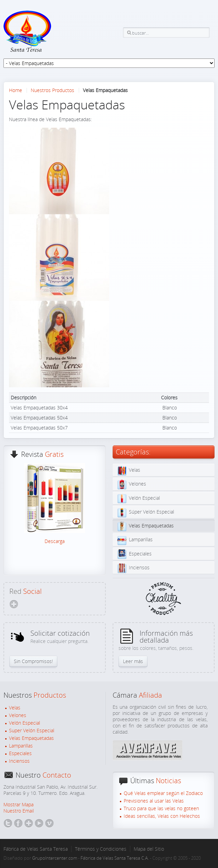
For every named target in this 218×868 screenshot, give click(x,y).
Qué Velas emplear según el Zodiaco (163, 793)
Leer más (133, 661)
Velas (15, 708)
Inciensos (19, 761)
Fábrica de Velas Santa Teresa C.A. (115, 858)
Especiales (20, 753)
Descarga (55, 541)
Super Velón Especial (32, 731)
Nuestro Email (19, 811)
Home (16, 90)
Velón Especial (25, 723)
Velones (18, 715)
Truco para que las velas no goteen (161, 808)
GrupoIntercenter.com (55, 858)
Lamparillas (21, 746)
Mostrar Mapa (18, 804)
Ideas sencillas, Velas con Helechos (162, 816)
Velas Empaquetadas (31, 738)
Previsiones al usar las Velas (154, 801)
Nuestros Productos (53, 90)
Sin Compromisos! (33, 661)
